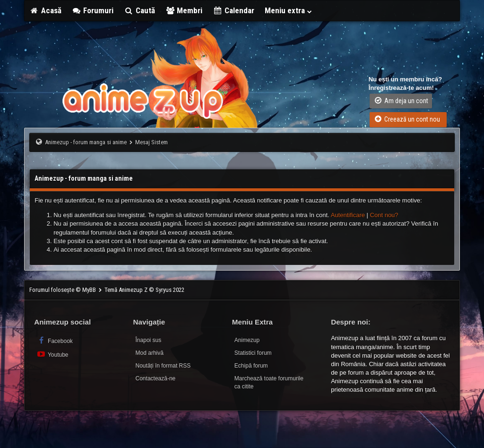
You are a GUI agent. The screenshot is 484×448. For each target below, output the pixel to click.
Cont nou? (384, 215)
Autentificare (348, 215)
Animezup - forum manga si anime (86, 142)
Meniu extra (289, 10)
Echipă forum (251, 366)
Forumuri (93, 10)
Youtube (52, 354)
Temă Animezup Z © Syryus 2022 (144, 290)
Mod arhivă (150, 353)
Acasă (45, 10)
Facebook (55, 340)
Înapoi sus (149, 340)
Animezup (247, 340)
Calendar (233, 10)
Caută (139, 10)
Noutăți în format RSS (163, 366)
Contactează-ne (156, 378)
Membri (184, 10)
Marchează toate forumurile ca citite (269, 382)
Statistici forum (253, 353)
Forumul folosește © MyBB (63, 290)
